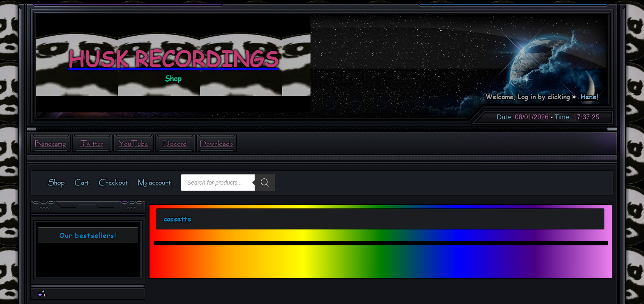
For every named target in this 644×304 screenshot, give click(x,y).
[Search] (265, 183)
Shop (56, 183)
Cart (82, 183)
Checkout (113, 183)
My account (154, 183)
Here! (588, 97)
